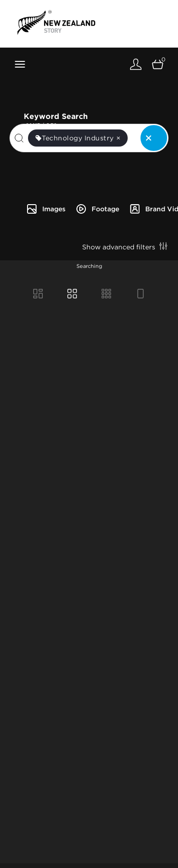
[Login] (136, 64)
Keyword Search (96, 115)
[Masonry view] (38, 294)
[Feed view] (141, 294)
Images (46, 209)
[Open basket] (158, 64)
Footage (97, 209)
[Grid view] (72, 294)
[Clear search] (154, 138)
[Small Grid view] (106, 294)
